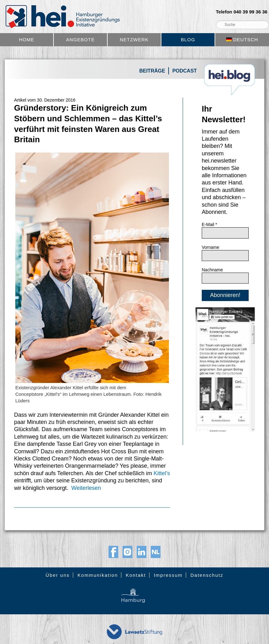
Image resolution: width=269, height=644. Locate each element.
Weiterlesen (86, 488)
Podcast (185, 71)
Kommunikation (98, 575)
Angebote (80, 40)
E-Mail (209, 224)
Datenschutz (207, 575)
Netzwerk (134, 40)
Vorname (211, 247)
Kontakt (136, 575)
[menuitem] (242, 40)
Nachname (212, 270)
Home (27, 40)
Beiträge (152, 71)
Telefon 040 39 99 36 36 (242, 12)
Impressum (168, 575)
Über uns (58, 575)
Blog (188, 40)
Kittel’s (162, 473)
